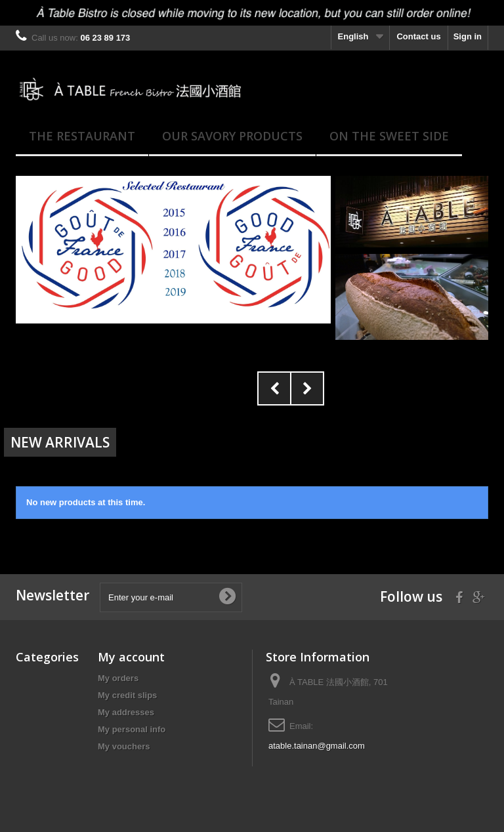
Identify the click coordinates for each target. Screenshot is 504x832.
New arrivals (60, 442)
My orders (118, 678)
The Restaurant (82, 136)
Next (307, 388)
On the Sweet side (389, 136)
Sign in (468, 36)
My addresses (126, 712)
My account (131, 657)
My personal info (132, 729)
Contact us (418, 36)
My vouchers (124, 746)
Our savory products (232, 136)
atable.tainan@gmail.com (317, 746)
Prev (274, 388)
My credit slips (127, 695)
